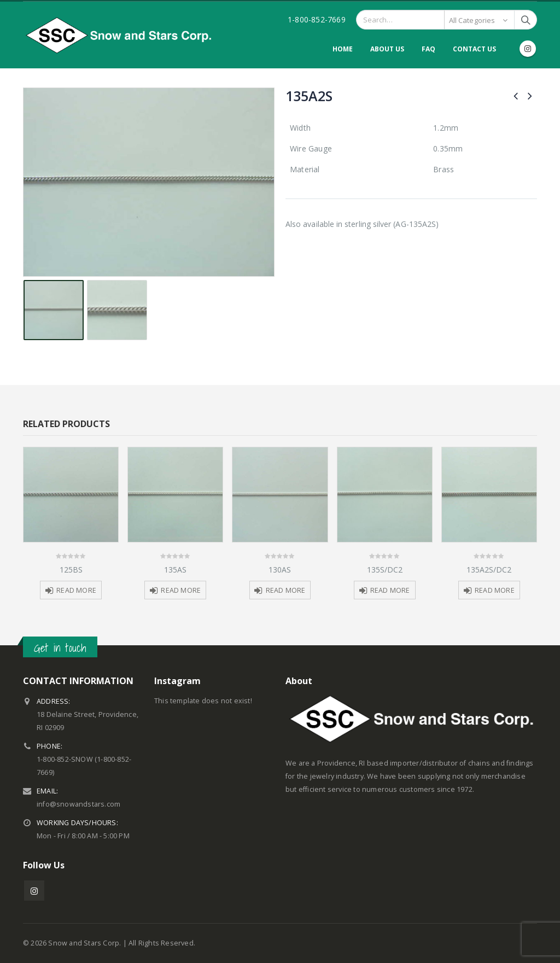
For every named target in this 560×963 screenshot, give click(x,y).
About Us (387, 49)
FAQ (428, 49)
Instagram (34, 891)
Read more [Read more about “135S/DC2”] (390, 590)
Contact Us (474, 49)
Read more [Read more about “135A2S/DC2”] (495, 590)
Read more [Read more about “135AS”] (181, 590)
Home (343, 49)
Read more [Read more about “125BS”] (76, 590)
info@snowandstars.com (78, 804)
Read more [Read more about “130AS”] (286, 590)
